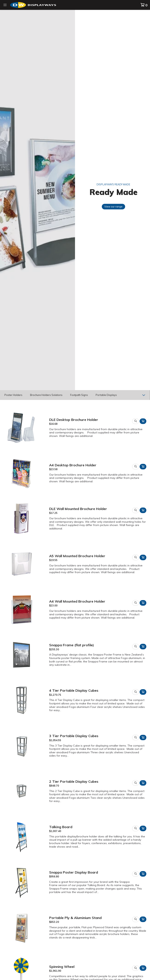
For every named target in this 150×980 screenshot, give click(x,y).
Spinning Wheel (62, 967)
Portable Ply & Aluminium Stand (75, 918)
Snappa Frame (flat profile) (72, 645)
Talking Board (61, 827)
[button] (5, 5)
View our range (113, 207)
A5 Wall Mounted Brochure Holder (77, 556)
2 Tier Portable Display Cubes (74, 781)
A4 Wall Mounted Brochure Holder (77, 601)
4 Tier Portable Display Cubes (74, 690)
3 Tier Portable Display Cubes (74, 736)
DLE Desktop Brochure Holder (74, 420)
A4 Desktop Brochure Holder (73, 465)
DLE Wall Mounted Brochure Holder (78, 509)
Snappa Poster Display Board (74, 872)
